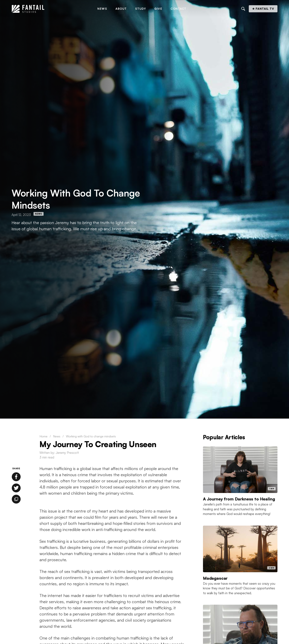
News (102, 9)
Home (43, 436)
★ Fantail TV (263, 9)
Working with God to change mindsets (91, 436)
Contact (178, 9)
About (121, 9)
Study (141, 9)
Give (158, 9)
